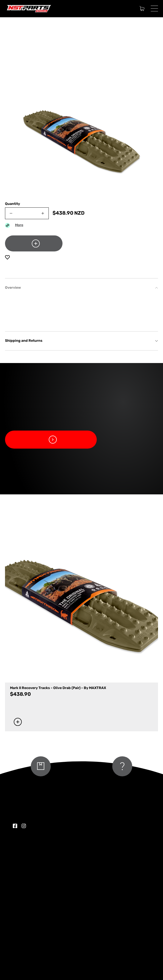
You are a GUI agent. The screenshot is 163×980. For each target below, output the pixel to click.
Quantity (12, 204)
